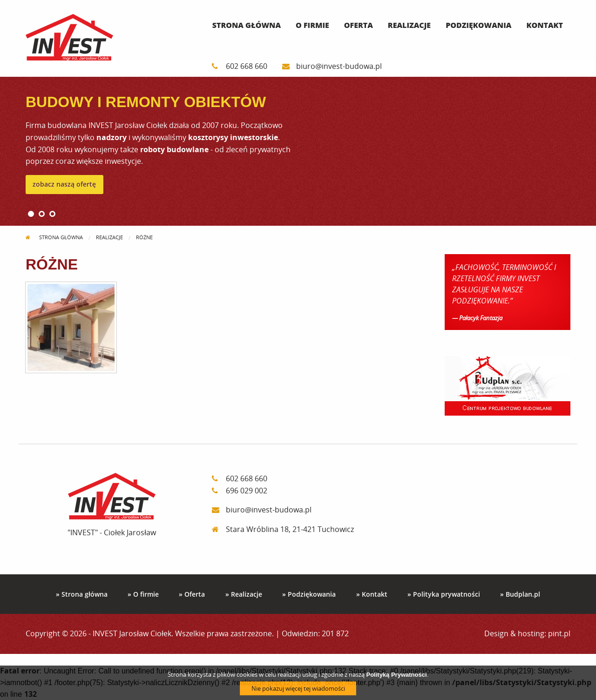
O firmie (312, 25)
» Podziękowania (309, 594)
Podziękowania (478, 25)
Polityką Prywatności (396, 676)
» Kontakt (372, 594)
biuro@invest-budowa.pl (332, 66)
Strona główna (247, 25)
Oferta (359, 25)
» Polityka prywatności (444, 594)
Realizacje (409, 25)
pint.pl (559, 633)
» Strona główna (82, 594)
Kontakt (545, 25)
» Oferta (192, 594)
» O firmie (143, 594)
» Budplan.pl (520, 594)
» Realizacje (244, 594)
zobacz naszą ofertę (64, 184)
